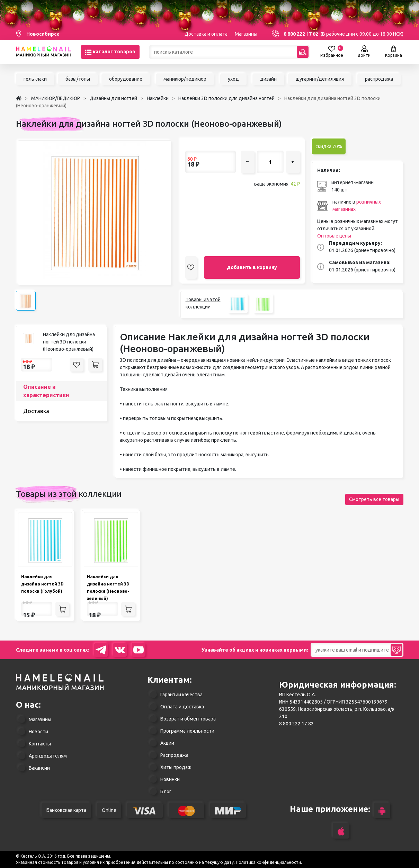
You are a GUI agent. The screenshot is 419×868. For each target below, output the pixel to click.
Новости (38, 732)
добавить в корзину (252, 267)
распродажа (379, 79)
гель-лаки (35, 79)
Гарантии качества (181, 695)
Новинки (170, 779)
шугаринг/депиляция (320, 79)
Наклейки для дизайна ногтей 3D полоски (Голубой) (42, 584)
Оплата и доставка (182, 707)
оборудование (126, 79)
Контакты (40, 744)
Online (109, 810)
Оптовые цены (334, 236)
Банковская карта (66, 810)
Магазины (246, 34)
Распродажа (174, 755)
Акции (167, 743)
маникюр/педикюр (185, 79)
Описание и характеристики (46, 391)
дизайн (268, 79)
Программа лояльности (187, 731)
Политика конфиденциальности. (269, 862)
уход (233, 79)
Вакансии (39, 768)
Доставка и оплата (206, 34)
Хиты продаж (176, 767)
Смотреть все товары (374, 499)
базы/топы (78, 79)
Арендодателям (48, 756)
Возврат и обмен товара (188, 719)
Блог (166, 791)
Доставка (36, 411)
